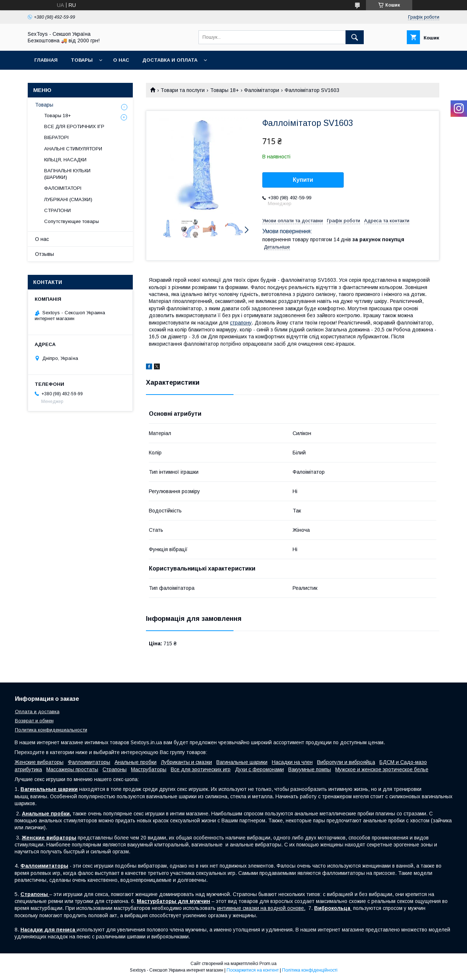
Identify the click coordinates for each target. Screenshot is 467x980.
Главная (46, 60)
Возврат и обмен (34, 721)
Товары (82, 60)
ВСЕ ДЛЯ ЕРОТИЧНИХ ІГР (74, 126)
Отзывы (45, 254)
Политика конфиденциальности (51, 730)
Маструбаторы (149, 769)
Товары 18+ (225, 90)
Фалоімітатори (262, 90)
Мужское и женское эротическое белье (382, 769)
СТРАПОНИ (57, 210)
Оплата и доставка (37, 712)
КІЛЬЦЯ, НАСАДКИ (65, 160)
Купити (303, 180)
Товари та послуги (183, 90)
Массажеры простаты (72, 769)
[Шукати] (355, 37)
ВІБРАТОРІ (56, 137)
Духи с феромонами (259, 769)
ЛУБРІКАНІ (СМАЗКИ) (68, 199)
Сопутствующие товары (72, 221)
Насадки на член (292, 762)
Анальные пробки (136, 762)
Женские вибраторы (39, 762)
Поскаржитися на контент (253, 970)
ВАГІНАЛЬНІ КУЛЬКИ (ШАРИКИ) (67, 174)
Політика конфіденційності (310, 970)
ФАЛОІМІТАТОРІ (63, 188)
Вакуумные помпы (310, 769)
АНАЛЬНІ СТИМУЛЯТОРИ (73, 149)
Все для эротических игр (201, 769)
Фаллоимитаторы (89, 762)
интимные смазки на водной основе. (261, 908)
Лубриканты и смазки (186, 762)
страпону (241, 323)
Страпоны (115, 769)
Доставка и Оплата (170, 60)
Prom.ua (268, 964)
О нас (121, 60)
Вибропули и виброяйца (346, 762)
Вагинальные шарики (242, 762)
